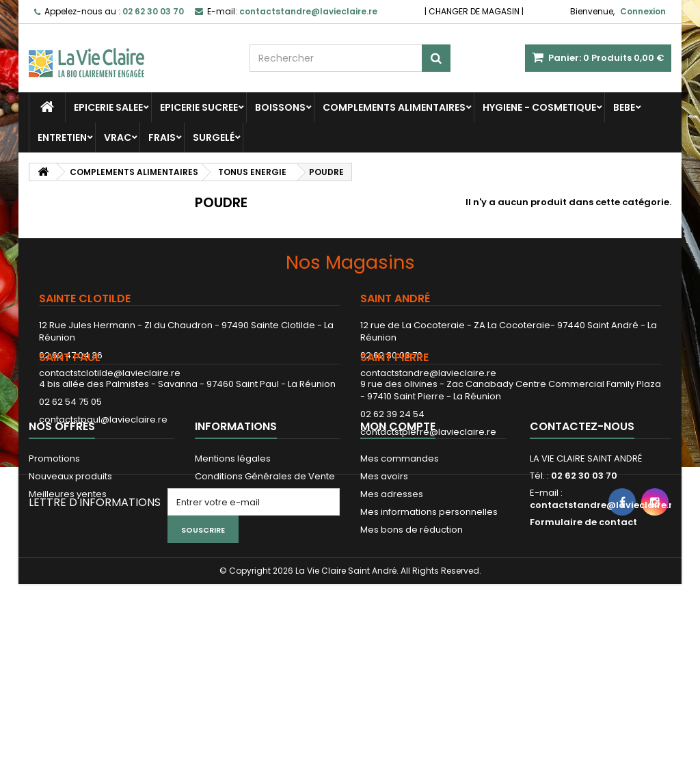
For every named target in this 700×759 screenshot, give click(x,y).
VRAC (118, 137)
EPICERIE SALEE (108, 107)
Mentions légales (233, 560)
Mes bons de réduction (412, 631)
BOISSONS (280, 107)
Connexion (643, 11)
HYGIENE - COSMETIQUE (539, 107)
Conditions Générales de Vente (265, 577)
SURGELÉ (214, 137)
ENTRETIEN (62, 137)
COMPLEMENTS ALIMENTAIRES (394, 107)
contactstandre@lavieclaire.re (428, 373)
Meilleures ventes (68, 595)
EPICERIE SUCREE (199, 107)
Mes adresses (392, 595)
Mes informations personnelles (429, 613)
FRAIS (162, 137)
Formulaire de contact (583, 623)
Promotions (54, 560)
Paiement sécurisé (237, 595)
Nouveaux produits (70, 577)
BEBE (624, 107)
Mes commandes (400, 560)
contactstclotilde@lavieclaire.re (110, 373)
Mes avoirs (384, 577)
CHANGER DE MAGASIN (474, 11)
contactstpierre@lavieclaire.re (428, 485)
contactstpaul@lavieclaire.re (103, 473)
